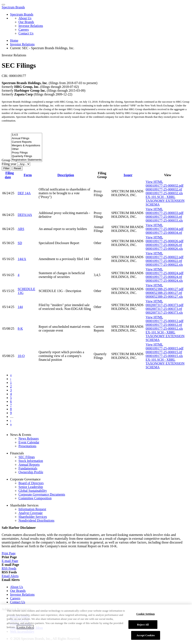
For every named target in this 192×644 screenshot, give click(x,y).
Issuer (128, 175)
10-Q (21, 356)
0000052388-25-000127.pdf (165, 289)
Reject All (143, 627)
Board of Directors (31, 483)
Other (27, 149)
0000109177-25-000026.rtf (164, 245)
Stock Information (31, 461)
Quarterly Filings (27, 156)
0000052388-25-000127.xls (164, 297)
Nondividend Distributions (36, 520)
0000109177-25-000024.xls (164, 281)
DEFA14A (25, 215)
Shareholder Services (33, 517)
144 (20, 307)
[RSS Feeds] (9, 568)
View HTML (154, 182)
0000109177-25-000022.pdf (165, 257)
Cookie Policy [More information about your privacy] (25, 629)
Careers (24, 30)
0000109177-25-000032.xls (164, 193)
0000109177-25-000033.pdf (165, 213)
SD (20, 243)
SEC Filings (27, 457)
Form (28, 175)
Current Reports (27, 142)
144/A (22, 259)
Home (14, 40)
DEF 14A (24, 193)
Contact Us (26, 33)
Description (66, 175)
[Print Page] (9, 553)
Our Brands (26, 22)
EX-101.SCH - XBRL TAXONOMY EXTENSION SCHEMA (165, 201)
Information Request (32, 509)
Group (6, 160)
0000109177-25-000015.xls (164, 356)
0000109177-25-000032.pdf (165, 186)
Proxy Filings (27, 153)
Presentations (27, 446)
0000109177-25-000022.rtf (164, 261)
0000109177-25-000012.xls (164, 329)
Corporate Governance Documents (42, 494)
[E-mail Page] (10, 561)
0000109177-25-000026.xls (164, 249)
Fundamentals (28, 468)
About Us (25, 18)
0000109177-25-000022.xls (164, 265)
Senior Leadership (31, 487)
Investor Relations (31, 26)
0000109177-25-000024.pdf (165, 273)
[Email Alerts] (10, 576)
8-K (20, 329)
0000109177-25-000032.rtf (164, 189)
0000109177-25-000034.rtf (164, 233)
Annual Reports (29, 465)
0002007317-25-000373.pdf (165, 305)
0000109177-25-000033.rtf (164, 217)
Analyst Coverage (31, 513)
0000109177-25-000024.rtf (164, 277)
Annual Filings (27, 138)
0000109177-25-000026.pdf (165, 241)
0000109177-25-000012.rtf (164, 325)
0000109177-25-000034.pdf (165, 229)
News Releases (29, 438)
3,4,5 (27, 135)
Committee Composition (35, 498)
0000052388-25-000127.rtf (164, 293)
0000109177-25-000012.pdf (165, 321)
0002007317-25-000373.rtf (164, 309)
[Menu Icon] (3, 5)
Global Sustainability (33, 491)
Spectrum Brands (13, 7)
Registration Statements (27, 160)
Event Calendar (29, 442)
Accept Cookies (146, 638)
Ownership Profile (31, 472)
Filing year (9, 164)
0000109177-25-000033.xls (164, 220)
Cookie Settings (146, 616)
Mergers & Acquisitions (27, 146)
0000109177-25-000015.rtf (164, 352)
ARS (21, 229)
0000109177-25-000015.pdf (165, 348)
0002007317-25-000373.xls (164, 313)
